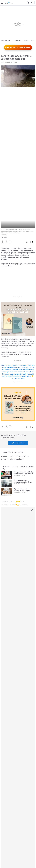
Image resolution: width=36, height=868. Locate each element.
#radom (4, 456)
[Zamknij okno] (32, 510)
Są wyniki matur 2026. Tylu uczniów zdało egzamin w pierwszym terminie (24, 474)
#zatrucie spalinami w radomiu (12, 459)
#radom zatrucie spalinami (19, 456)
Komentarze (17, 41)
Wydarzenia (6, 41)
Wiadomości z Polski (11, 62)
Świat (2, 62)
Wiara (26, 41)
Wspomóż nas (18, 443)
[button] (28, 3)
